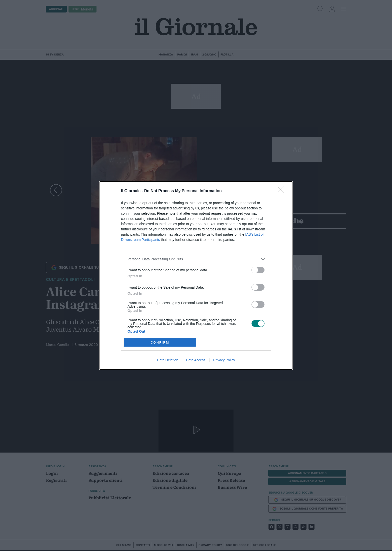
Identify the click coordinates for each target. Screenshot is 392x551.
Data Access (196, 360)
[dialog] (196, 275)
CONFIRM (160, 342)
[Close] (282, 191)
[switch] (258, 270)
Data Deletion (168, 360)
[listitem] (196, 259)
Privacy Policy (224, 360)
